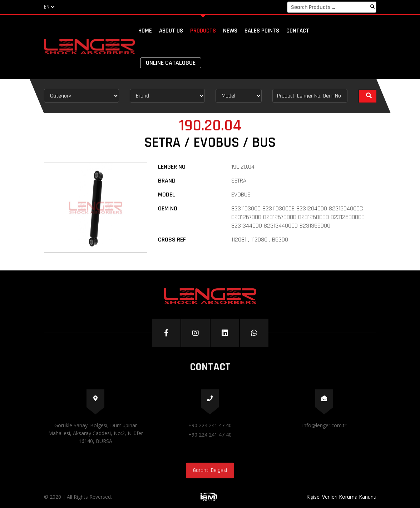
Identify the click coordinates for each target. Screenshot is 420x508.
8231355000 (315, 226)
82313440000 (281, 226)
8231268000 (313, 217)
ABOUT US (171, 31)
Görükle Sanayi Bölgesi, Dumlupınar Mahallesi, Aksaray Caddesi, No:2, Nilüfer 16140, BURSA (96, 433)
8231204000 (312, 208)
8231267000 (246, 217)
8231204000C (346, 208)
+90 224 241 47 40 (210, 425)
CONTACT (298, 31)
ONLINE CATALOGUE (171, 63)
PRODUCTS (203, 31)
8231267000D (280, 217)
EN (49, 7)
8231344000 (247, 226)
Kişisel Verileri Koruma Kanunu (341, 497)
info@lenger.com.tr (324, 425)
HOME (145, 31)
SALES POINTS (262, 31)
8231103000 (246, 208)
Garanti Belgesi (210, 470)
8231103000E (278, 208)
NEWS (230, 31)
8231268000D (348, 217)
